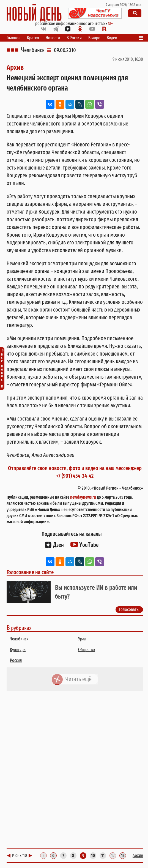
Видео (112, 38)
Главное (13, 38)
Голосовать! (129, 609)
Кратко (33, 38)
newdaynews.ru (83, 497)
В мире (94, 38)
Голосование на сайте (30, 572)
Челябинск (33, 50)
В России (74, 38)
